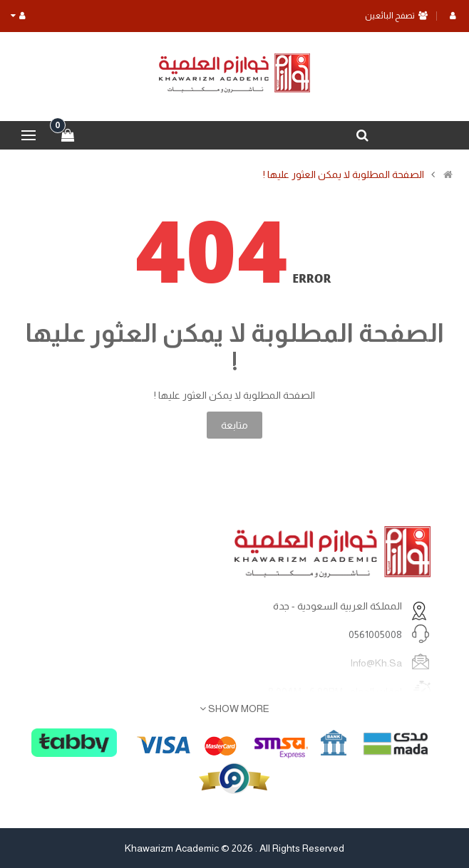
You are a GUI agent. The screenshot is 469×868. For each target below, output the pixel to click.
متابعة (234, 425)
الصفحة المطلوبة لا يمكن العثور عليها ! (344, 174)
